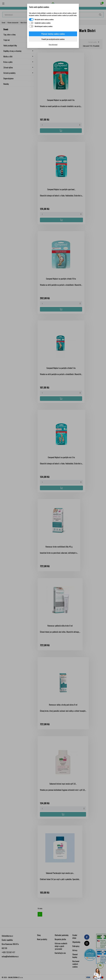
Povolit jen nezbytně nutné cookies (53, 39)
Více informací (53, 44)
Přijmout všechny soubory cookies (53, 34)
